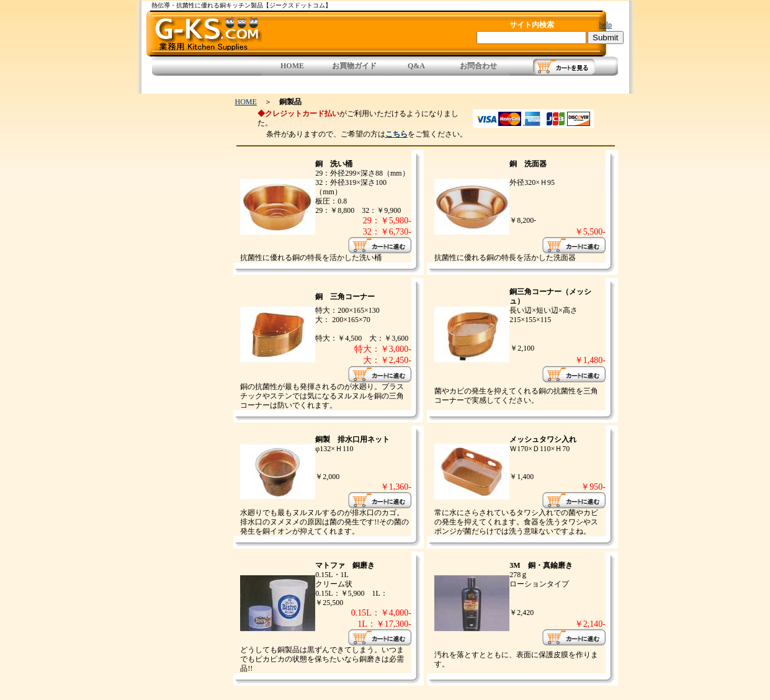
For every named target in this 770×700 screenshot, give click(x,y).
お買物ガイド (354, 66)
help (605, 25)
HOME (292, 66)
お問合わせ (478, 66)
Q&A (416, 66)
